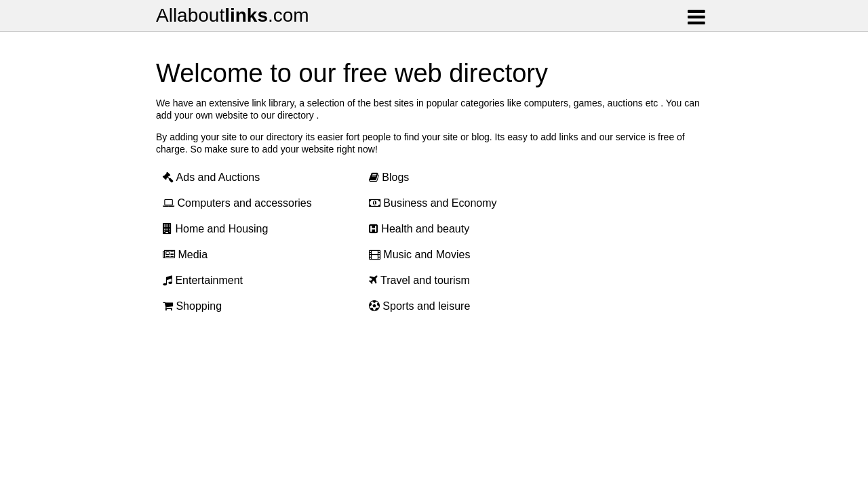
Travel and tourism (419, 280)
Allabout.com (233, 15)
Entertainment (203, 280)
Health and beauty (419, 229)
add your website (298, 149)
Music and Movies (420, 255)
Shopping (192, 306)
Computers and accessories (237, 203)
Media (185, 255)
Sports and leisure (419, 306)
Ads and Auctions (211, 177)
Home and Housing (215, 229)
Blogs (389, 177)
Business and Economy (433, 203)
